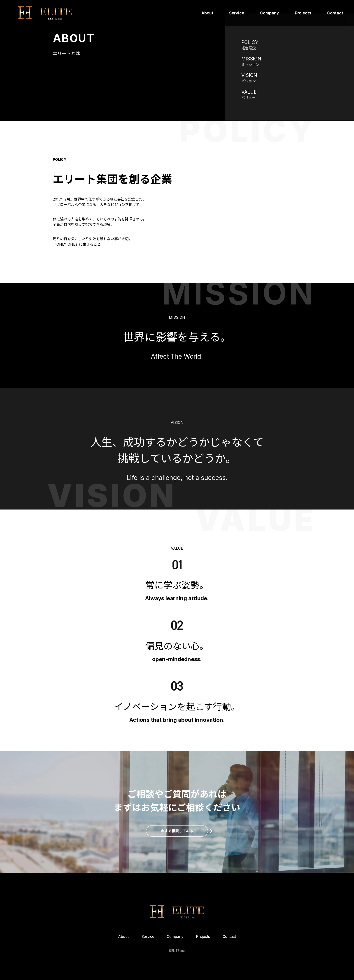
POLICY (250, 42)
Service (237, 13)
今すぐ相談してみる (177, 831)
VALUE (249, 92)
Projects (303, 13)
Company (270, 13)
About (207, 13)
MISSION (251, 59)
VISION (249, 75)
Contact (335, 13)
